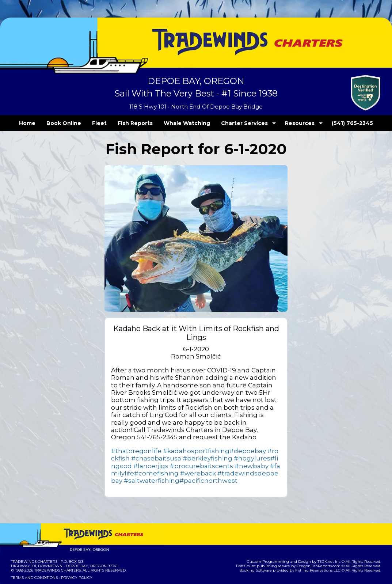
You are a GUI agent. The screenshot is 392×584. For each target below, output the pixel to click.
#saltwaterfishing (208, 457)
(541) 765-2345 (338, 123)
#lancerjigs (259, 442)
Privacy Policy (75, 554)
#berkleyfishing (166, 442)
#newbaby (176, 449)
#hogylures (204, 442)
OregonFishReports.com (324, 542)
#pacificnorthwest (255, 457)
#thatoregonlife (132, 434)
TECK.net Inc (333, 538)
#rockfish (254, 434)
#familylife (206, 449)
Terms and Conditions (34, 554)
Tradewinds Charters (34, 538)
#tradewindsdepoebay (153, 457)
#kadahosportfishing (182, 434)
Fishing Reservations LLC (323, 547)
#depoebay (225, 434)
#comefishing (238, 449)
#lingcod (231, 442)
